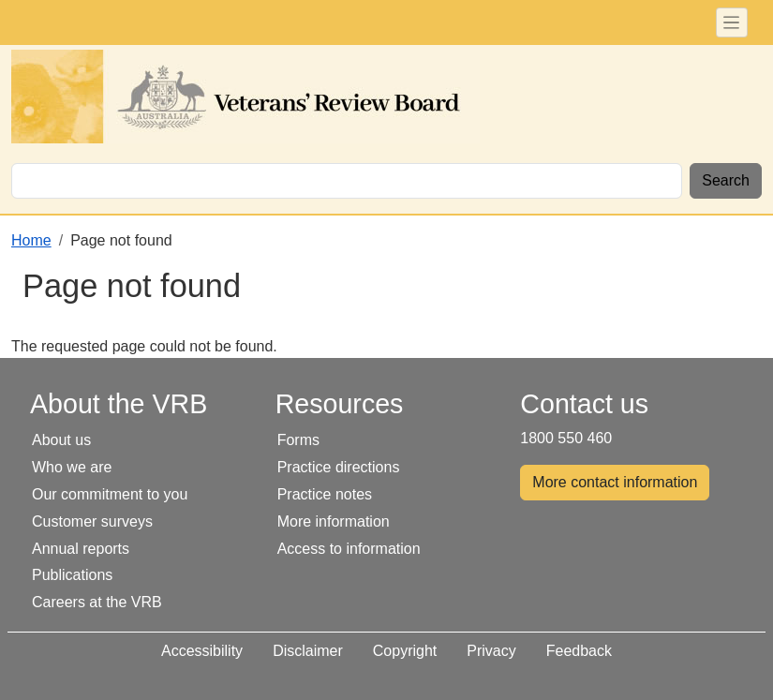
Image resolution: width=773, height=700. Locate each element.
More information (334, 521)
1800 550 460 (566, 438)
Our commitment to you (110, 494)
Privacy (491, 651)
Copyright (405, 651)
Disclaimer (308, 651)
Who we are (72, 467)
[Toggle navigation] (732, 22)
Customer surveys (92, 521)
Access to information (349, 549)
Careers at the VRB (97, 602)
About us (61, 440)
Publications (72, 575)
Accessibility (202, 651)
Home (31, 240)
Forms (298, 440)
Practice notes (325, 494)
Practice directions (339, 467)
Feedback (579, 651)
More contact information (615, 482)
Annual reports (81, 549)
